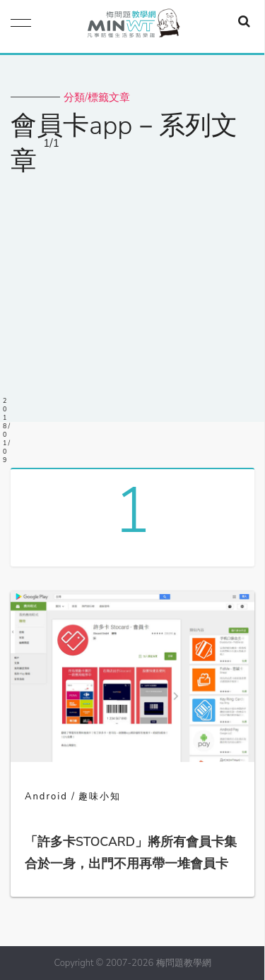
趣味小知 (100, 797)
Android (46, 797)
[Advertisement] (132, 290)
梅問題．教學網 (133, 26)
